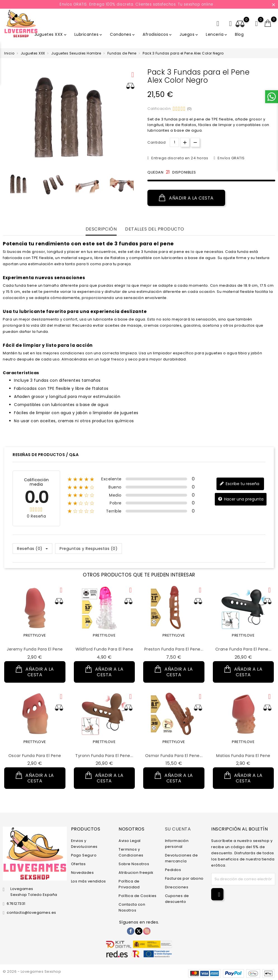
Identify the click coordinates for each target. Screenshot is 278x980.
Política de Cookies (138, 896)
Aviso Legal (130, 841)
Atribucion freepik (136, 873)
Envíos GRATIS (231, 158)
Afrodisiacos (158, 34)
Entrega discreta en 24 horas (179, 158)
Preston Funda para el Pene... (174, 649)
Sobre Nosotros (134, 864)
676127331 (16, 904)
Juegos (189, 34)
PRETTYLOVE (35, 635)
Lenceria (217, 34)
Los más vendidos (89, 881)
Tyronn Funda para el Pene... (104, 756)
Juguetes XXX (51, 34)
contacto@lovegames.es (31, 913)
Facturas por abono (184, 878)
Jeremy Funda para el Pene (35, 649)
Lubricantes (89, 34)
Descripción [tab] (101, 229)
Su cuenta (178, 829)
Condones (123, 34)
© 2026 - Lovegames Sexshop (32, 971)
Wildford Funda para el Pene (104, 649)
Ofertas (78, 864)
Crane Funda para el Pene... (243, 649)
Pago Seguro (84, 855)
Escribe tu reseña (239, 484)
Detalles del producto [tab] (155, 229)
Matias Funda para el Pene (243, 756)
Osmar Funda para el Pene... (174, 756)
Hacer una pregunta (241, 499)
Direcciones (177, 887)
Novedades (83, 873)
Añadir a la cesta (186, 198)
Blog (239, 34)
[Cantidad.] (174, 142)
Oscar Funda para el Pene (35, 756)
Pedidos (173, 870)
